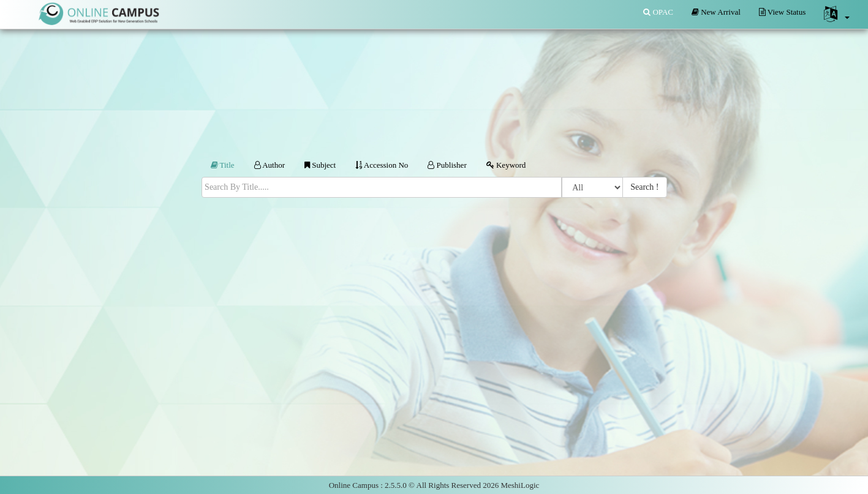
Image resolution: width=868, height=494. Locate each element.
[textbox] (382, 187)
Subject (320, 165)
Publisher (447, 165)
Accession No (382, 165)
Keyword (506, 165)
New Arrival (716, 12)
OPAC (658, 12)
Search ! (644, 187)
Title (223, 165)
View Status (782, 12)
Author (270, 165)
